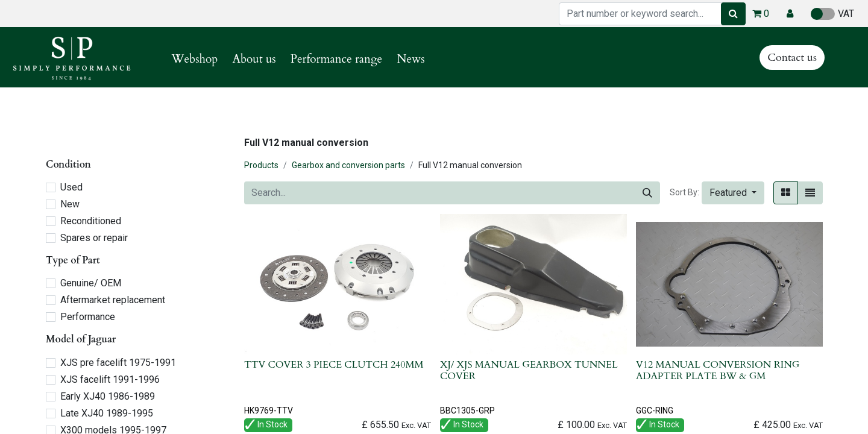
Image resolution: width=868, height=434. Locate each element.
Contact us (792, 58)
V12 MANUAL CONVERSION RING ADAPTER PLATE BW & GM (718, 370)
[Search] (733, 14)
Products (261, 165)
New (70, 204)
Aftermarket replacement (113, 300)
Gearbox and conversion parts (348, 165)
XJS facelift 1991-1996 (110, 379)
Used (71, 187)
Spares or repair (94, 238)
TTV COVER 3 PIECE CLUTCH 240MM (334, 365)
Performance (88, 317)
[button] (790, 14)
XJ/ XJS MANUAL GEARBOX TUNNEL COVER (529, 370)
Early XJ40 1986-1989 (108, 396)
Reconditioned (91, 221)
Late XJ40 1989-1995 (107, 413)
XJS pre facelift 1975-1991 (118, 363)
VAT (832, 14)
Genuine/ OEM (91, 283)
